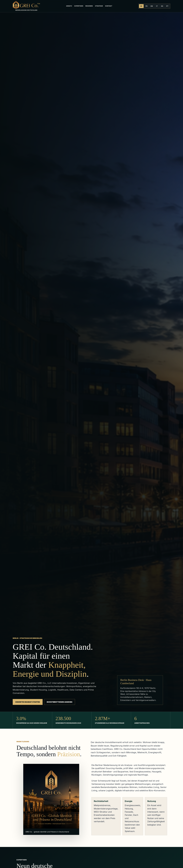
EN (152, 6)
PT (167, 6)
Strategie (99, 6)
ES (162, 6)
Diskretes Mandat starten (28, 702)
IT (157, 6)
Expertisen (79, 6)
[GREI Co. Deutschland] (26, 6)
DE (141, 6)
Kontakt (109, 6)
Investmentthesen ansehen (60, 702)
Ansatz (69, 6)
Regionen (89, 6)
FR (147, 6)
